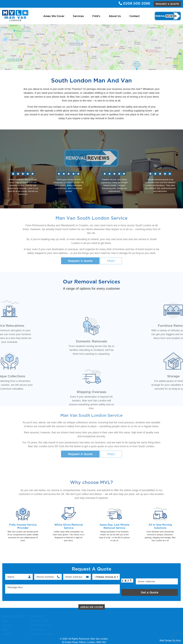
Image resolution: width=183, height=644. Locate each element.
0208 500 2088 (134, 3)
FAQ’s (96, 16)
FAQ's (111, 261)
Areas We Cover (54, 16)
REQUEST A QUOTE (167, 4)
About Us (115, 16)
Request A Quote (80, 261)
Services (78, 16)
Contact (134, 16)
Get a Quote (150, 592)
